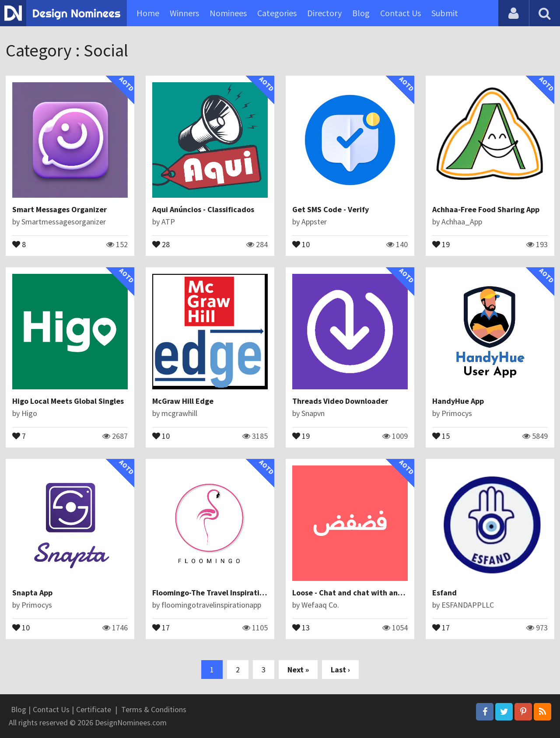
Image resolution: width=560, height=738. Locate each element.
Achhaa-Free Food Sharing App (486, 209)
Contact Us (401, 13)
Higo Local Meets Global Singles (68, 401)
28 (161, 244)
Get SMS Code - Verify (331, 209)
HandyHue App (458, 401)
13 (301, 627)
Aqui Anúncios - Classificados (203, 209)
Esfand (444, 593)
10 (301, 244)
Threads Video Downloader (340, 401)
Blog (361, 13)
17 (161, 627)
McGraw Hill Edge (183, 401)
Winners (184, 13)
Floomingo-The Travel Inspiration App (218, 593)
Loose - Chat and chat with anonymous (361, 593)
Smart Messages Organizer (59, 209)
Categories (277, 13)
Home (148, 13)
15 (441, 435)
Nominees (228, 13)
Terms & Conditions (154, 709)
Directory (324, 13)
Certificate (94, 709)
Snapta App (32, 593)
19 (441, 244)
